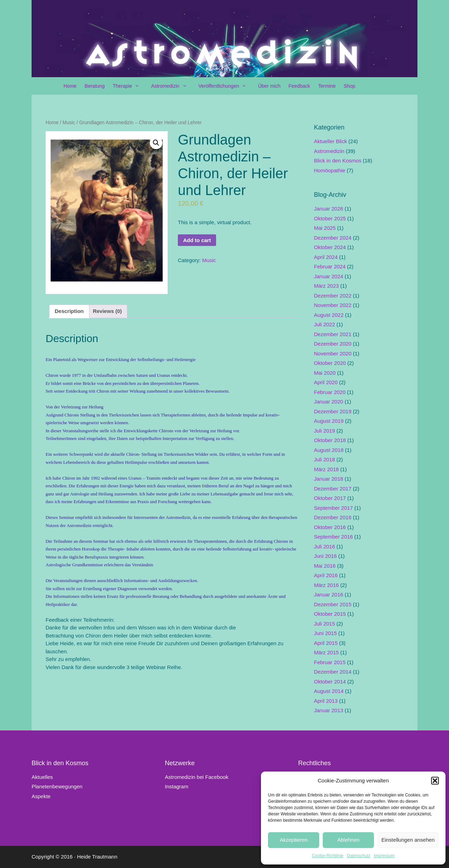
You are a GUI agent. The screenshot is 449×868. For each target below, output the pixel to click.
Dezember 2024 (333, 238)
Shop (350, 86)
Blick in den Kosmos (338, 161)
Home (70, 86)
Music (69, 123)
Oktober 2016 (330, 527)
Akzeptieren (293, 840)
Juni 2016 (325, 556)
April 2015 (326, 643)
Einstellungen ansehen (408, 840)
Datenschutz (359, 856)
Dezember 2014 (333, 672)
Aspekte (41, 796)
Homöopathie (330, 170)
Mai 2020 (325, 373)
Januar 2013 (329, 710)
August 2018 (329, 450)
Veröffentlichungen (226, 86)
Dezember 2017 (333, 489)
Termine (327, 86)
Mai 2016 (325, 566)
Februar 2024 (330, 266)
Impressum (384, 856)
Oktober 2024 (330, 247)
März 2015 (326, 652)
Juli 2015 (324, 624)
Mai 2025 (325, 228)
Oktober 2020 (330, 363)
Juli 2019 (324, 431)
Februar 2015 (330, 662)
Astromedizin (173, 86)
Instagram (177, 786)
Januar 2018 (329, 479)
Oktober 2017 (330, 498)
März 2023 (326, 286)
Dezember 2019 (333, 411)
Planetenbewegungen (57, 786)
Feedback (299, 86)
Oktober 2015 (330, 614)
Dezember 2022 (333, 296)
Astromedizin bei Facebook (197, 777)
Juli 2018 (324, 459)
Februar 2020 (330, 392)
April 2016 (326, 575)
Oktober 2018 (330, 440)
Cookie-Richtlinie (328, 856)
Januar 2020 (329, 402)
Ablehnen (348, 840)
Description (69, 311)
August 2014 (329, 691)
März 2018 (326, 469)
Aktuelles (42, 777)
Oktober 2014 (330, 682)
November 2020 (333, 353)
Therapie (129, 86)
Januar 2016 (329, 595)
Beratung (95, 86)
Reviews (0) (108, 311)
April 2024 (326, 257)
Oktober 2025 (330, 218)
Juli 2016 (324, 546)
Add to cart (197, 240)
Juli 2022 (324, 324)
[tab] (69, 312)
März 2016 (326, 585)
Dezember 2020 (333, 344)
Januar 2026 (329, 209)
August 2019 (329, 421)
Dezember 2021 (333, 334)
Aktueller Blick (330, 141)
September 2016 (333, 537)
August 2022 (329, 315)
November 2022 (333, 305)
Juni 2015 (325, 633)
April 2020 (326, 382)
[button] (435, 781)
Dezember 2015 (333, 604)
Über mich (269, 86)
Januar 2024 (329, 276)
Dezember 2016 (333, 517)
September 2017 (333, 508)
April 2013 (326, 701)
